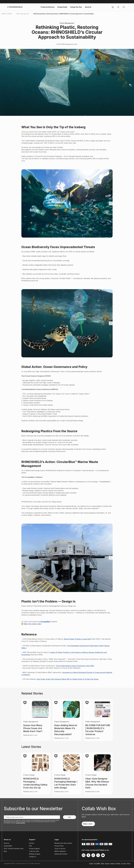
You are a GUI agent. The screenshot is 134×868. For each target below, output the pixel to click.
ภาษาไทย (124, 863)
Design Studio (62, 7)
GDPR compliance (60, 851)
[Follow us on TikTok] (93, 855)
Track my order (34, 851)
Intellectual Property (61, 854)
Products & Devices (48, 7)
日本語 (102, 863)
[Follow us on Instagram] (84, 855)
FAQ (30, 846)
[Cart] (113, 7)
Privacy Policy (59, 846)
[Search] (124, 7)
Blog (5, 851)
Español (118, 863)
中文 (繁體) (97, 863)
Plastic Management (67, 23)
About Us (88, 7)
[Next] (111, 203)
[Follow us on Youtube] (103, 855)
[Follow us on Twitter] (98, 855)
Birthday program (35, 854)
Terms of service (60, 849)
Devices (32, 843)
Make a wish (88, 824)
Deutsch (113, 863)
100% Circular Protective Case (14, 849)
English (91, 863)
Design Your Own (76, 7)
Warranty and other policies (63, 843)
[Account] (118, 7)
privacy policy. (21, 823)
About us (7, 843)
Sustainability (8, 846)
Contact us (33, 857)
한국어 (129, 863)
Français (107, 863)
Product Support (34, 849)
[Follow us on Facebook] (88, 855)
